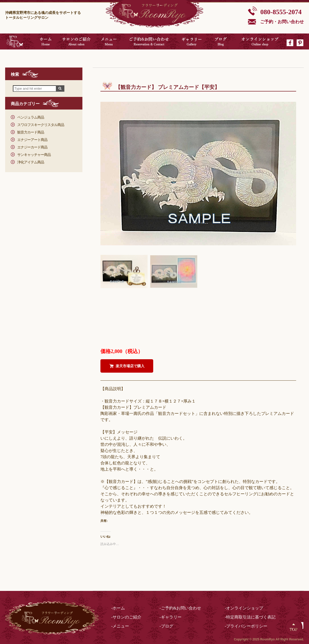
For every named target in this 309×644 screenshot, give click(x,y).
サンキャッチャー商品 (34, 155)
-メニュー (120, 626)
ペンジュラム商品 (31, 117)
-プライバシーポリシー (246, 626)
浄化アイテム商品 (31, 162)
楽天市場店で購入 (130, 366)
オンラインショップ (260, 42)
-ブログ (166, 626)
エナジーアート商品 (32, 140)
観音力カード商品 (31, 132)
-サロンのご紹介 (126, 617)
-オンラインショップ (244, 608)
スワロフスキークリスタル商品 (41, 125)
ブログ (221, 42)
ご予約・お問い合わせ (282, 22)
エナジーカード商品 (32, 147)
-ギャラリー (170, 617)
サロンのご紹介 (76, 42)
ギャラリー (192, 42)
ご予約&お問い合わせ (149, 42)
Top (294, 627)
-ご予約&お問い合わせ (180, 608)
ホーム (46, 42)
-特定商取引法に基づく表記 (250, 617)
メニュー (109, 42)
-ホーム (118, 608)
